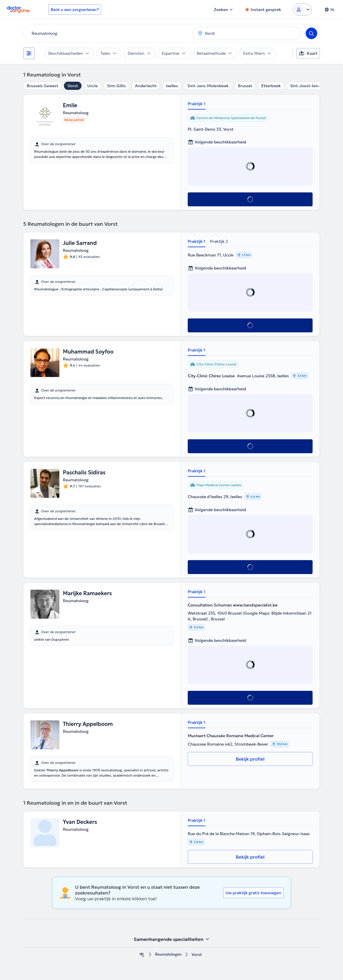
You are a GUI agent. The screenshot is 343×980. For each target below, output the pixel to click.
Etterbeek (271, 86)
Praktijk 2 (219, 241)
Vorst (73, 86)
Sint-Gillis (116, 86)
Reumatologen (168, 955)
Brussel (245, 86)
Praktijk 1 (197, 104)
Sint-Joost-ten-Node (310, 86)
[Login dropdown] (302, 10)
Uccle (92, 86)
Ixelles (172, 86)
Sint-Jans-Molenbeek (208, 86)
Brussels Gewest (42, 86)
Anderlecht (146, 86)
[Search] (311, 33)
